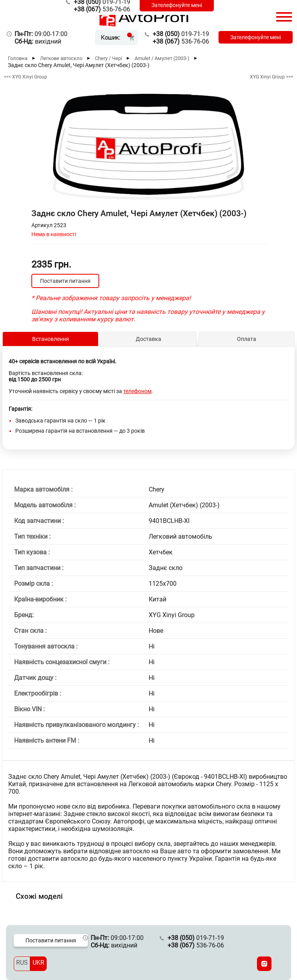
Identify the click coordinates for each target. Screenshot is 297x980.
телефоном (137, 391)
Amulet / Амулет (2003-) (162, 58)
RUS (22, 963)
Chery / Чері (108, 58)
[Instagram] (264, 964)
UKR (38, 963)
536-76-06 (102, 9)
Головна (18, 58)
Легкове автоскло (61, 58)
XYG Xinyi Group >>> (271, 77)
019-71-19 (181, 34)
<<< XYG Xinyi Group (26, 77)
